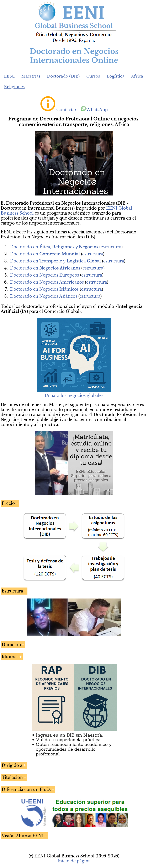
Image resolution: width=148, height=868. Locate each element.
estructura (111, 247)
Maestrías (31, 76)
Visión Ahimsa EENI (23, 836)
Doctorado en (54, 247)
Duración (11, 645)
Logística (116, 76)
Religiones (14, 87)
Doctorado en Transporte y (55, 261)
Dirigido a (12, 765)
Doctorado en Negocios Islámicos (44, 289)
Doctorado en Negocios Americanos (47, 282)
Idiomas (10, 657)
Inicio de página (74, 861)
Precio (8, 503)
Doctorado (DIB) (63, 76)
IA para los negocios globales (74, 396)
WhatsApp (94, 110)
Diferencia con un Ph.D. (26, 789)
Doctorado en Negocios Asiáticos (44, 296)
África (137, 76)
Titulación (12, 777)
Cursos (93, 76)
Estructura (12, 591)
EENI (9, 76)
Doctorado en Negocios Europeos (44, 275)
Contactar (66, 110)
